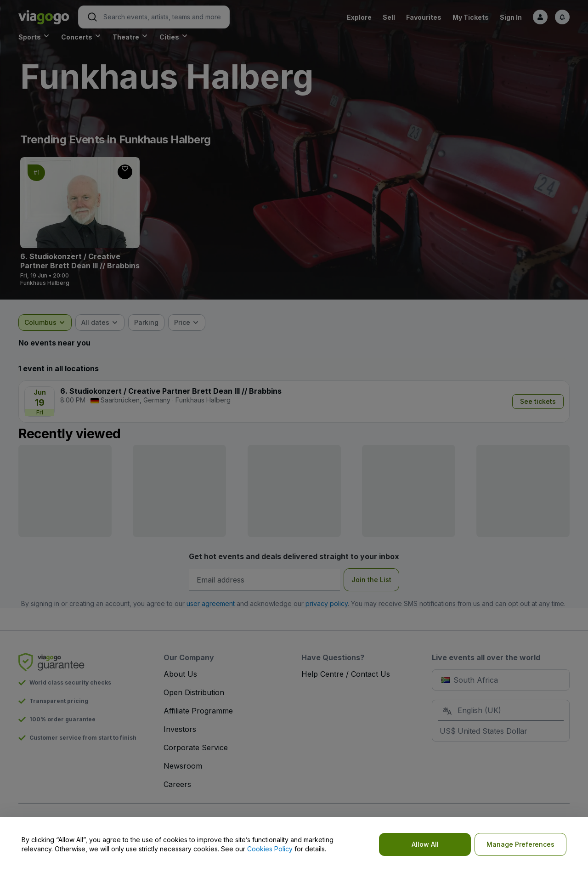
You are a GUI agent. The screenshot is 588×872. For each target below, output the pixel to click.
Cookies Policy (270, 849)
